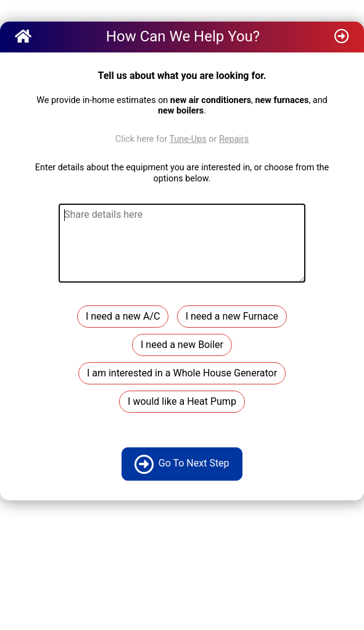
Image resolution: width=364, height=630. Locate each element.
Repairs (234, 139)
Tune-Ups (188, 139)
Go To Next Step (182, 464)
